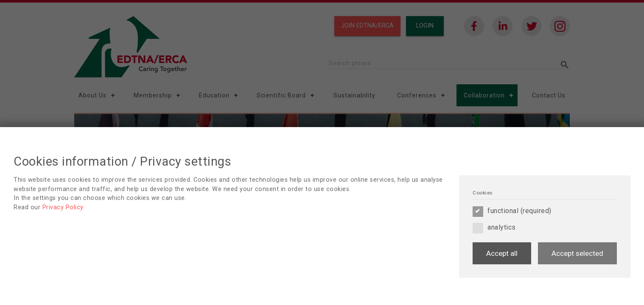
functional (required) (512, 211)
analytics (494, 227)
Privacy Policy (63, 207)
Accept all (502, 253)
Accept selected (577, 253)
